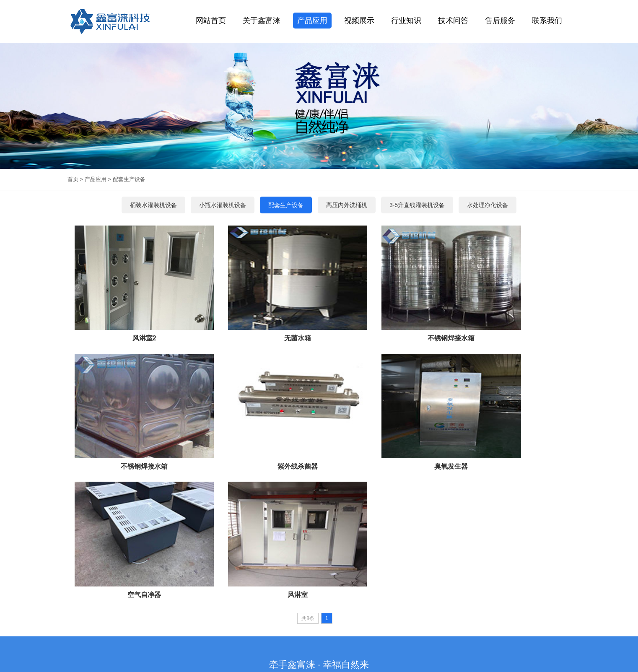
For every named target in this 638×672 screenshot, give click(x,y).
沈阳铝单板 (410, 612)
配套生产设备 (129, 179)
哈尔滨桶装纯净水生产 (334, 612)
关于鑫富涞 (262, 21)
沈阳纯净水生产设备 (188, 612)
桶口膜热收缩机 (268, 523)
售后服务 (500, 21)
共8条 (308, 449)
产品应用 (312, 21)
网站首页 (211, 21)
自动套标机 (300, 523)
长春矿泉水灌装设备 (282, 612)
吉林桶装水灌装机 (235, 612)
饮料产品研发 (378, 612)
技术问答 (453, 21)
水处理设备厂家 (99, 612)
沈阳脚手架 (439, 612)
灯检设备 (324, 523)
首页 (73, 179)
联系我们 (547, 21)
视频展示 (359, 21)
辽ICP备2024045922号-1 (388, 643)
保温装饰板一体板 (141, 612)
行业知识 (406, 21)
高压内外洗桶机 (353, 523)
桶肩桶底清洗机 (389, 523)
